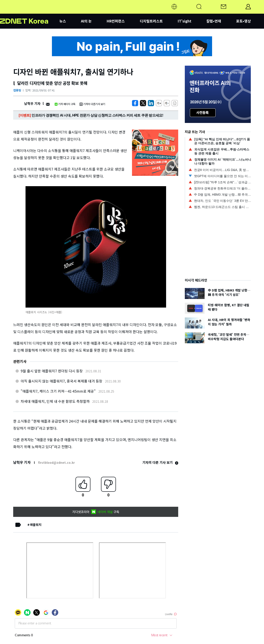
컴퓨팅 (17, 90)
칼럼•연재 (214, 21)
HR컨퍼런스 (116, 21)
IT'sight (185, 21)
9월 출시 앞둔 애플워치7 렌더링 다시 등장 (52, 371)
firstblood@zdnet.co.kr (56, 462)
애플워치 (36, 525)
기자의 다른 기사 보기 (160, 462)
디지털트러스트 (151, 21)
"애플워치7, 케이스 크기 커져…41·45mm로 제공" (58, 391)
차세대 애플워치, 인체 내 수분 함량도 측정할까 (55, 401)
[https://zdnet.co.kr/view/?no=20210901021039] (135, 103)
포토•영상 (243, 21)
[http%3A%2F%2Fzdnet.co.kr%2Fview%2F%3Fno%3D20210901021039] (151, 103)
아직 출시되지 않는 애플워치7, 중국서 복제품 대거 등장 (61, 381)
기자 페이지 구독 (65, 104)
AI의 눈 (86, 21)
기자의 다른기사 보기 (92, 104)
